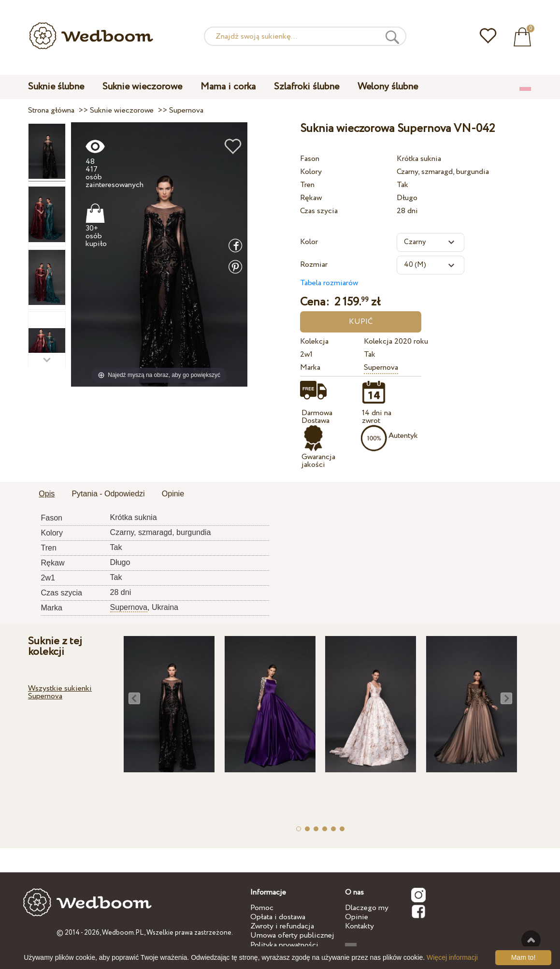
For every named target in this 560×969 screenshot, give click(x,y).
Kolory (311, 172)
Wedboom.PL (123, 933)
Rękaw (311, 198)
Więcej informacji (452, 957)
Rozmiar (314, 265)
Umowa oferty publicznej (292, 935)
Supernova (381, 368)
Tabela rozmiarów (329, 283)
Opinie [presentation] (173, 494)
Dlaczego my (367, 908)
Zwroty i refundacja (282, 926)
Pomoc (262, 908)
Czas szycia (319, 211)
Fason (310, 159)
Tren (307, 185)
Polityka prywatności (284, 945)
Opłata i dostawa (278, 917)
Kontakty (359, 926)
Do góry (531, 940)
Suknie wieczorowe (142, 87)
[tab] (47, 494)
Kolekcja (314, 341)
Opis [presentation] (47, 494)
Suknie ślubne (56, 87)
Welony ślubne (388, 87)
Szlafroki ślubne (307, 87)
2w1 (306, 354)
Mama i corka (228, 87)
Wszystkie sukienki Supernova (60, 692)
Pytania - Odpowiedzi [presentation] (108, 494)
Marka (310, 368)
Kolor (309, 242)
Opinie (357, 917)
